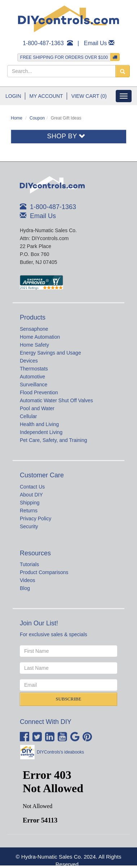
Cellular (28, 416)
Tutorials (29, 564)
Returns (29, 511)
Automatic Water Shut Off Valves (56, 400)
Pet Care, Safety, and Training (54, 440)
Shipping (30, 503)
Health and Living (39, 424)
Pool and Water (37, 408)
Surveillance (34, 385)
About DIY (31, 495)
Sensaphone (34, 329)
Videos (28, 580)
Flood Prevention (39, 392)
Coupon (37, 118)
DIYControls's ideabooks (60, 752)
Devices (29, 361)
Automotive (32, 377)
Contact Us (32, 487)
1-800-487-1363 (43, 43)
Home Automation (40, 337)
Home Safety (34, 345)
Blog (25, 588)
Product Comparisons (44, 572)
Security (29, 526)
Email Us (96, 43)
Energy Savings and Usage (50, 353)
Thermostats (34, 369)
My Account (46, 96)
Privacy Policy (36, 518)
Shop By (67, 136)
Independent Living (41, 432)
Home (17, 118)
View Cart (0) (89, 96)
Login (13, 96)
